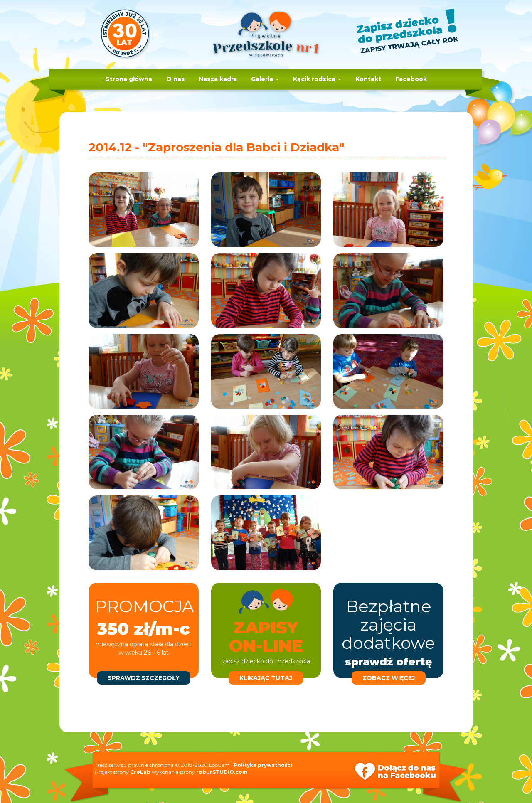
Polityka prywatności (263, 765)
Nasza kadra (218, 79)
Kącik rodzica (317, 79)
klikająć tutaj (266, 678)
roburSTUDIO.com (222, 772)
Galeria (265, 79)
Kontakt (368, 79)
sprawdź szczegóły (144, 678)
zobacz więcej (389, 678)
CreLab (140, 772)
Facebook (411, 79)
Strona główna (129, 79)
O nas (175, 79)
